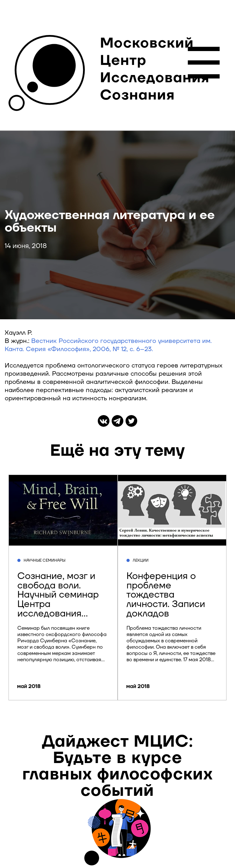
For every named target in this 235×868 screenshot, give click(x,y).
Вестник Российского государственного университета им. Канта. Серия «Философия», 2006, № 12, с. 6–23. (108, 345)
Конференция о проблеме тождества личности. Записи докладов (166, 595)
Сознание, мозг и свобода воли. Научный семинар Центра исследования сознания (58, 600)
